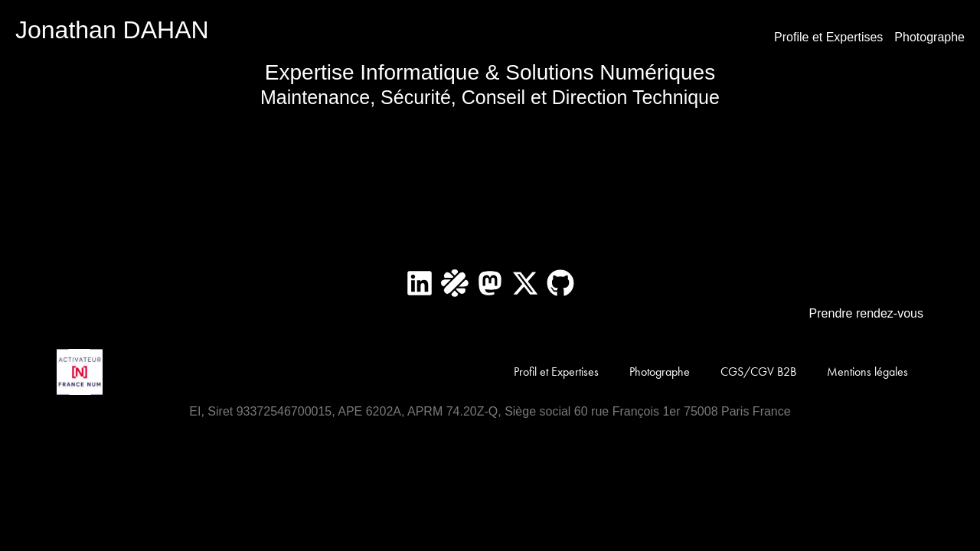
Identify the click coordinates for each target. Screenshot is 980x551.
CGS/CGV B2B (758, 372)
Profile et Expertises (828, 37)
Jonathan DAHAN (112, 30)
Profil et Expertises (556, 372)
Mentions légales (867, 372)
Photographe (929, 37)
